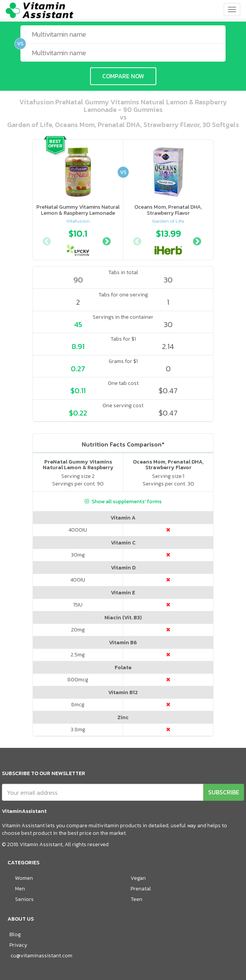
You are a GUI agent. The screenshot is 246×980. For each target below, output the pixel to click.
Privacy (18, 945)
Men (20, 889)
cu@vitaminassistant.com (41, 956)
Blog (15, 934)
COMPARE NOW (123, 76)
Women (24, 878)
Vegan (138, 878)
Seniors (24, 899)
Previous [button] (47, 240)
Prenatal (141, 889)
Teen (136, 899)
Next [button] (106, 240)
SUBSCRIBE (224, 792)
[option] (78, 240)
